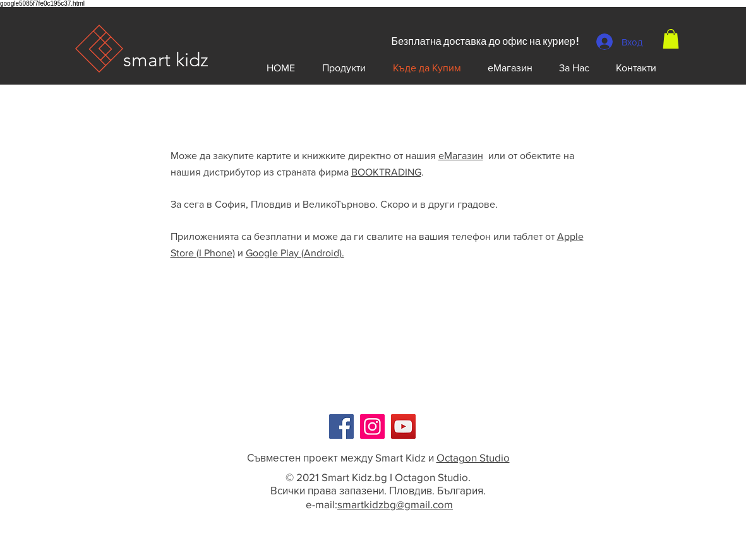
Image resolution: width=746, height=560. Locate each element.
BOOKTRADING (386, 172)
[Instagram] (372, 426)
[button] (671, 39)
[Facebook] (341, 426)
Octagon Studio (473, 457)
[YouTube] (403, 426)
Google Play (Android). (295, 253)
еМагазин (461, 156)
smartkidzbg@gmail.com (395, 504)
